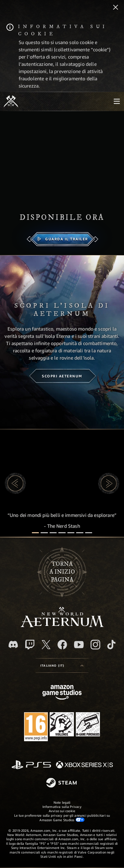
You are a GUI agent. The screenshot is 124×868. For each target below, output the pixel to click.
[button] (15, 483)
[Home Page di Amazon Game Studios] (62, 693)
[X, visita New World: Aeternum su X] (46, 645)
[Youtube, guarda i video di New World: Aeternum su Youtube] (79, 645)
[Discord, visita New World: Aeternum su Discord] (13, 644)
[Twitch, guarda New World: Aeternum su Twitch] (30, 645)
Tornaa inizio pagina (62, 572)
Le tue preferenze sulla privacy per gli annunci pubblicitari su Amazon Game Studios (62, 818)
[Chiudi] (116, 8)
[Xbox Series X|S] (84, 765)
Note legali (62, 802)
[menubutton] (117, 101)
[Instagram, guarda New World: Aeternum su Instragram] (95, 645)
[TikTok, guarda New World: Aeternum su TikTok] (111, 645)
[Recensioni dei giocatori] (80, 533)
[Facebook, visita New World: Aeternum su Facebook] (62, 645)
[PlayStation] (31, 765)
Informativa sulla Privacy (62, 807)
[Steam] (62, 783)
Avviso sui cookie (62, 811)
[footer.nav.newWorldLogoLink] (62, 625)
